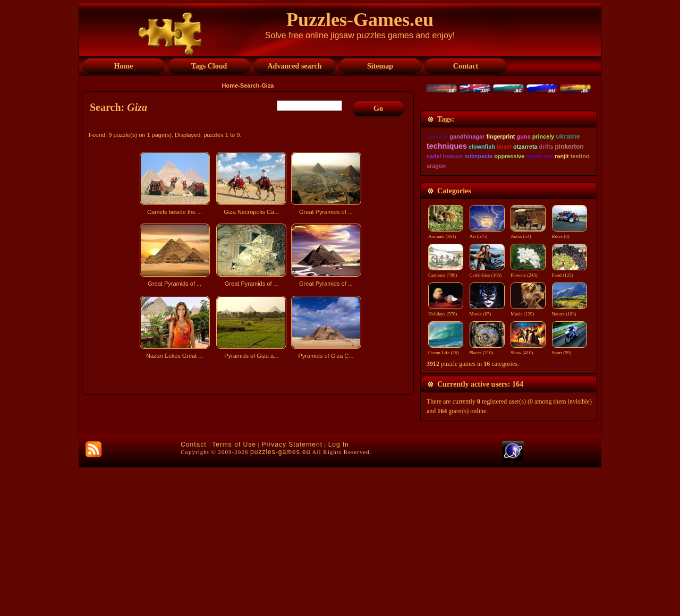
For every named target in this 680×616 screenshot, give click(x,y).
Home (230, 85)
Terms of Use (234, 593)
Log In (339, 593)
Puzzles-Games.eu (360, 20)
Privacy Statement (292, 593)
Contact (193, 593)
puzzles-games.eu (280, 601)
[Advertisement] (249, 456)
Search (250, 85)
